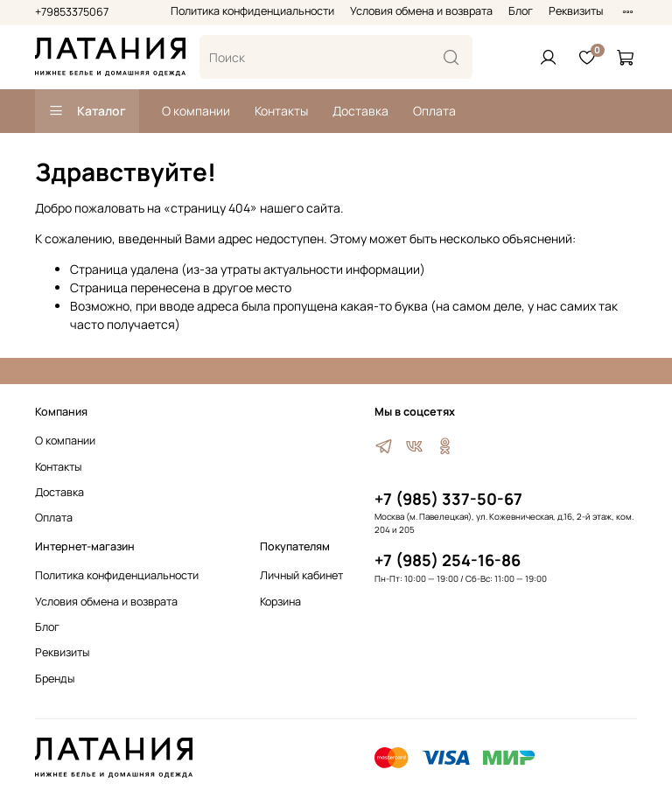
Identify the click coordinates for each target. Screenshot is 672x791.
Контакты (281, 111)
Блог (521, 11)
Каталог (87, 111)
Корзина (280, 602)
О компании (196, 111)
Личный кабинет (301, 575)
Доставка (360, 111)
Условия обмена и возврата (421, 11)
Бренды (55, 679)
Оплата (434, 111)
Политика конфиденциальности (252, 11)
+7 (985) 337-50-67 (448, 499)
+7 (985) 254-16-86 (448, 560)
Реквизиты (576, 11)
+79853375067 (72, 12)
